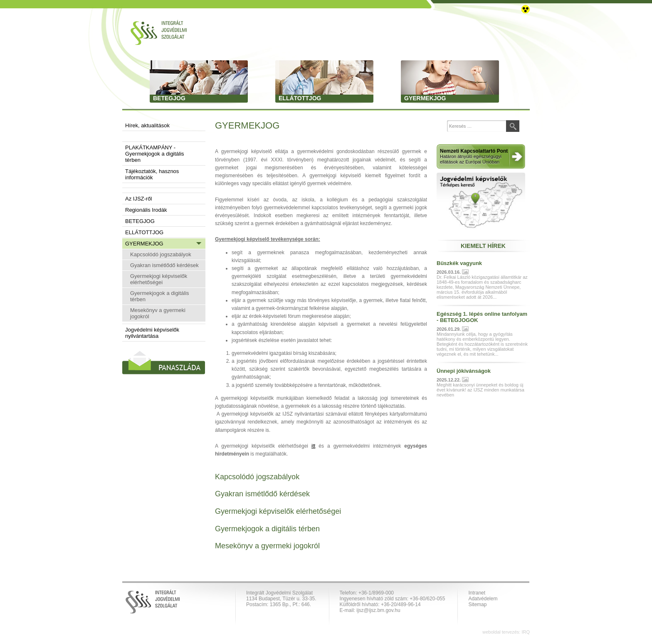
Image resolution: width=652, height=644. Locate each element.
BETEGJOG (140, 221)
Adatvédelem (483, 599)
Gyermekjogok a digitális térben (160, 296)
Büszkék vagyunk (459, 263)
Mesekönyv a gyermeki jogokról (158, 313)
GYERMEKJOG (144, 244)
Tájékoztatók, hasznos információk (152, 174)
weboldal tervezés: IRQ (506, 632)
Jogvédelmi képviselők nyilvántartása (152, 333)
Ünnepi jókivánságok (464, 371)
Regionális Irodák (146, 210)
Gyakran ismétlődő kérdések (164, 265)
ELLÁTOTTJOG (144, 232)
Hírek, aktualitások (147, 125)
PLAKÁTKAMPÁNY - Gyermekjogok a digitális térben (155, 154)
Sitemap (477, 604)
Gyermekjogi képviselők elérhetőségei (159, 279)
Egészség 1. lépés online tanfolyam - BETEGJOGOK (482, 317)
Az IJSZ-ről (138, 199)
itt (313, 446)
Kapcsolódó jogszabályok (161, 254)
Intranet (477, 593)
